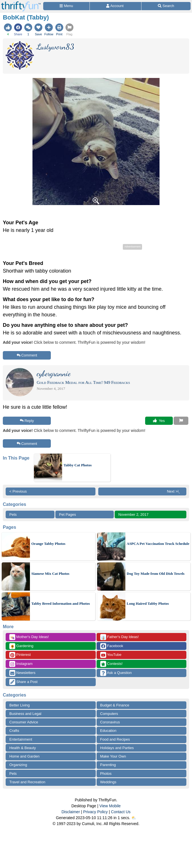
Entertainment (21, 739)
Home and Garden (24, 756)
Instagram (21, 664)
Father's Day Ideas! (120, 637)
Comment (27, 355)
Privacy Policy (95, 812)
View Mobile (110, 806)
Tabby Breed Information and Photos (61, 603)
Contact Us (121, 812)
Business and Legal (25, 714)
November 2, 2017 (133, 515)
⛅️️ (134, 818)
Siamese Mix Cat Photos (50, 574)
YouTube (111, 655)
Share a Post (23, 682)
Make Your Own (113, 756)
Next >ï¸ (175, 491)
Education (108, 731)
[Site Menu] (66, 6)
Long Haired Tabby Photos (148, 603)
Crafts (14, 731)
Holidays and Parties (117, 748)
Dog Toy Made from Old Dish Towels (156, 574)
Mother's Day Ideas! (29, 637)
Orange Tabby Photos (48, 544)
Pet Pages (67, 515)
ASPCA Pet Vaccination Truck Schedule (158, 544)
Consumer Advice (24, 722)
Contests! (112, 664)
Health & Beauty (23, 748)
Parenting (108, 765)
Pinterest (20, 655)
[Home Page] (21, 3)
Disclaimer (71, 812)
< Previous (18, 491)
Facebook (112, 646)
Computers (109, 714)
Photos (106, 774)
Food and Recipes (115, 739)
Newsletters (22, 673)
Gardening (21, 646)
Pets (13, 515)
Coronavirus (110, 722)
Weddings (108, 782)
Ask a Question (116, 673)
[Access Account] (115, 6)
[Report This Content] (181, 421)
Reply (27, 421)
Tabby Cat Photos (78, 465)
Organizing (18, 765)
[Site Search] (166, 6)
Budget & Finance (115, 705)
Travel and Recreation (27, 782)
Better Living (19, 705)
